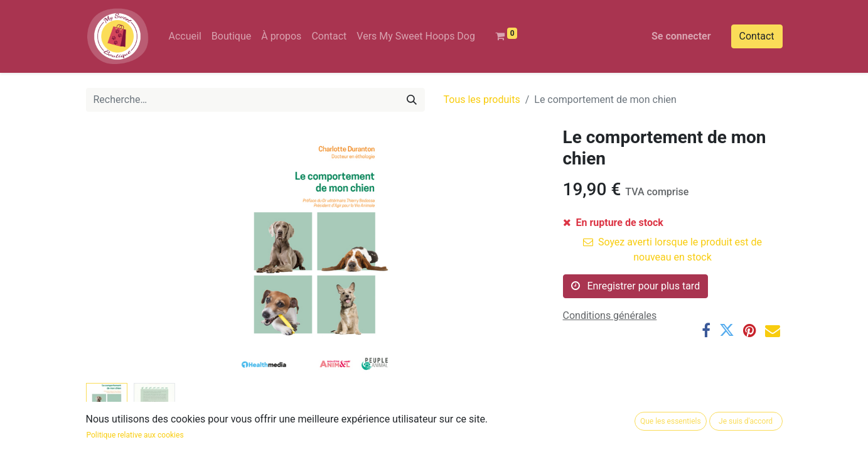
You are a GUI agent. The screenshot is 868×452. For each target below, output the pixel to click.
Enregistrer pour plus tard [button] (636, 286)
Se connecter (681, 36)
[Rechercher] (412, 100)
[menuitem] (185, 36)
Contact (757, 36)
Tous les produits (482, 100)
